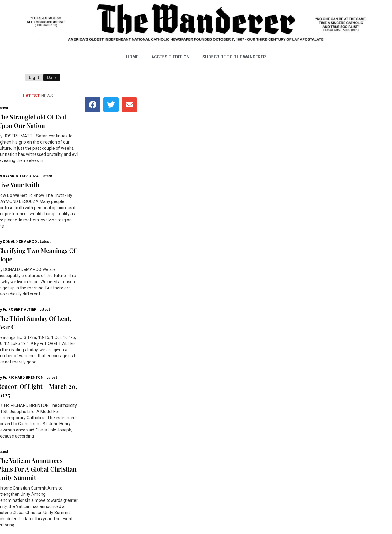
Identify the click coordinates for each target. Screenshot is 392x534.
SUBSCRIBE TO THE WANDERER (234, 57)
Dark (52, 77)
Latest (47, 176)
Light (34, 77)
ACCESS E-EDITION (170, 57)
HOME (132, 57)
